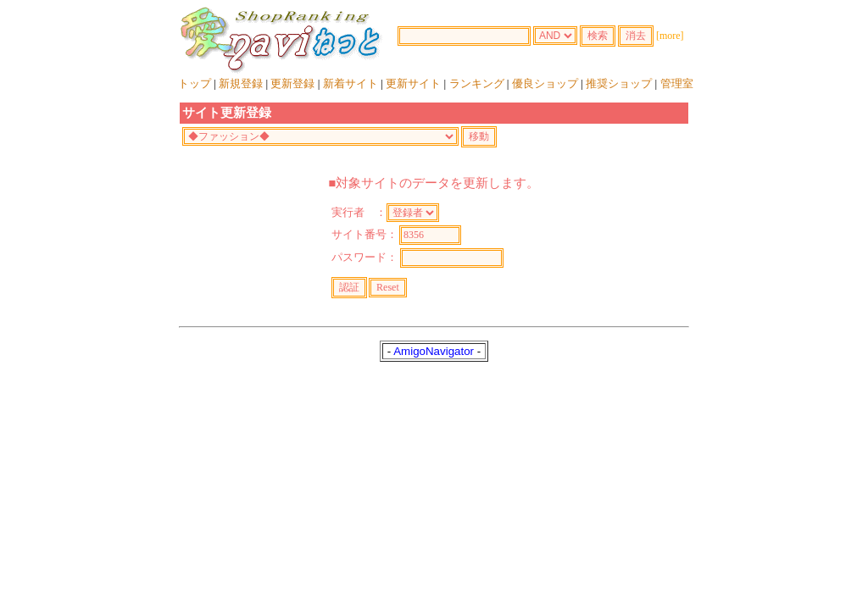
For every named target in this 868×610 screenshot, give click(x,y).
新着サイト (351, 83)
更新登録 (292, 83)
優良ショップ (545, 83)
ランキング (477, 83)
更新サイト (413, 83)
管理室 (677, 83)
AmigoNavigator (434, 351)
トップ (195, 83)
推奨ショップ (619, 83)
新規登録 (241, 83)
